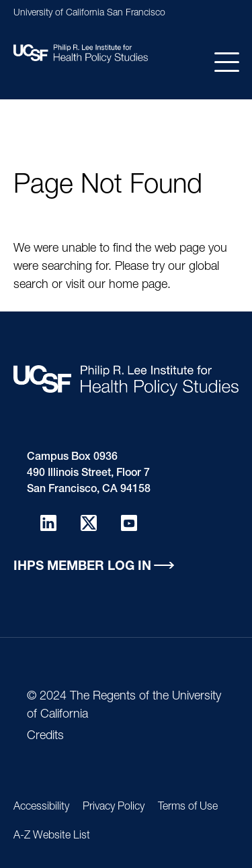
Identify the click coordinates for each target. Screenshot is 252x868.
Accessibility (41, 808)
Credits (45, 736)
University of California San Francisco (89, 13)
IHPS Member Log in (82, 567)
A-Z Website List (52, 836)
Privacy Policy (114, 808)
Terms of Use (188, 808)
